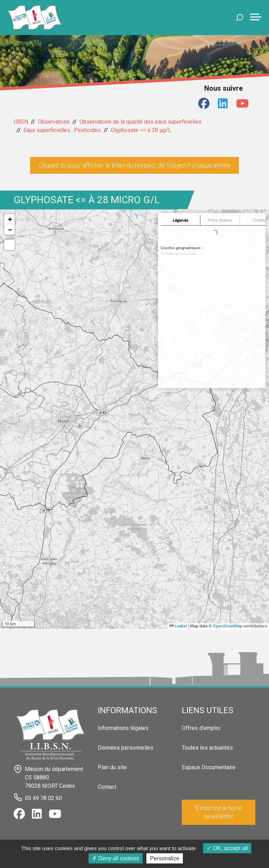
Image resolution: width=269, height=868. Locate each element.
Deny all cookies (116, 858)
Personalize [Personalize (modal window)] (165, 858)
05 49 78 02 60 (43, 798)
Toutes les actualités (207, 748)
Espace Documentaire (209, 767)
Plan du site (112, 767)
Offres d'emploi (201, 728)
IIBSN (21, 122)
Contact (107, 787)
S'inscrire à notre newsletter (219, 812)
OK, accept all (227, 848)
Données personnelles (126, 748)
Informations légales (123, 728)
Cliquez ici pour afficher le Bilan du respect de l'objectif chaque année (134, 165)
